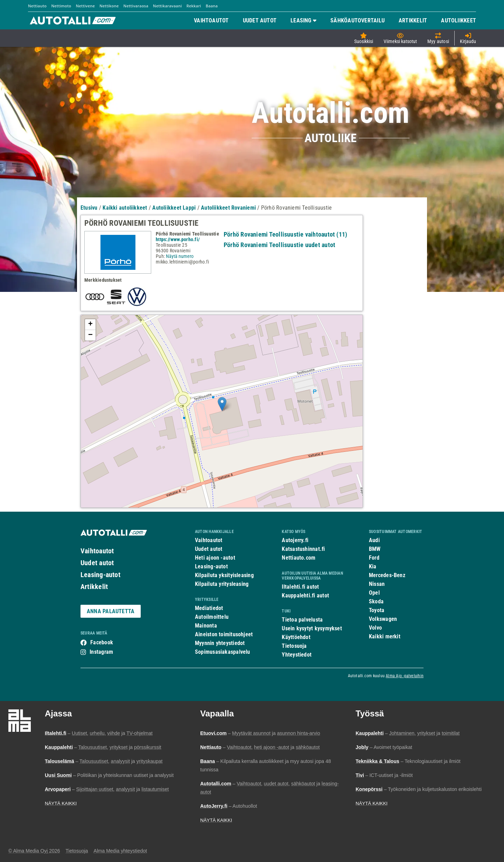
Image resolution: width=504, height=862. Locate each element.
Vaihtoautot (97, 551)
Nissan (377, 584)
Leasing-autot (100, 575)
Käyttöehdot (296, 637)
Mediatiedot (209, 608)
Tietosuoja (294, 646)
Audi (374, 540)
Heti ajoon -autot (215, 558)
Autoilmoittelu (212, 617)
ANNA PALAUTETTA (111, 611)
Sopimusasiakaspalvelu (223, 652)
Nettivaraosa (136, 6)
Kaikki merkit (385, 636)
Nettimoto (61, 6)
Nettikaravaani (167, 6)
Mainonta (206, 626)
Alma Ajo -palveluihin (405, 676)
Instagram (101, 652)
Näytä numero (180, 256)
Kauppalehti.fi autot (305, 595)
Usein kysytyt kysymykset (312, 628)
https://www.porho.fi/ (178, 239)
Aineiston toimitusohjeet (224, 634)
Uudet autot (97, 563)
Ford (374, 558)
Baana (212, 6)
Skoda (376, 601)
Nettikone (109, 6)
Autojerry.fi (295, 540)
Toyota (377, 610)
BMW (375, 549)
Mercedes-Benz (387, 575)
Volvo (375, 628)
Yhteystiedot (297, 655)
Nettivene (85, 6)
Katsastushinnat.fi (303, 549)
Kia (373, 566)
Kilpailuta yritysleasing (222, 584)
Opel (374, 593)
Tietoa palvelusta (302, 620)
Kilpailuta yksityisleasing (224, 575)
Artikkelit (94, 587)
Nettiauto (37, 6)
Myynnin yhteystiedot (220, 643)
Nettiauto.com (299, 558)
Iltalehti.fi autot (300, 587)
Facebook (102, 642)
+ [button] (90, 324)
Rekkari (194, 6)
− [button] (90, 335)
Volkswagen (383, 619)
